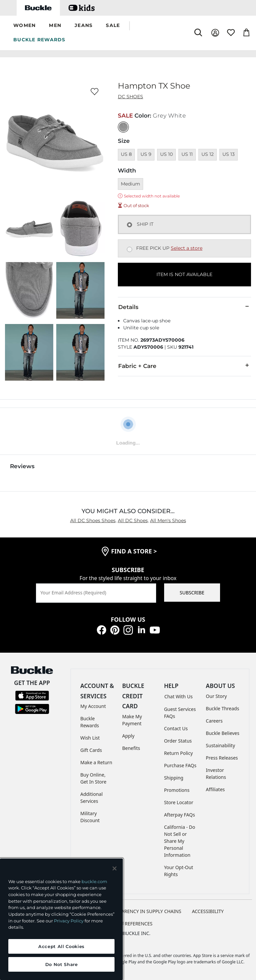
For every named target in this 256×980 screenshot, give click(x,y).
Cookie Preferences (128, 924)
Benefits (131, 748)
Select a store (187, 248)
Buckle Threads (222, 708)
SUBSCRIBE (192, 593)
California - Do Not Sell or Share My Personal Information (180, 841)
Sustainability (220, 745)
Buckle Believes (223, 733)
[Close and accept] (115, 868)
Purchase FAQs (180, 765)
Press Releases (222, 758)
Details (184, 307)
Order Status (178, 741)
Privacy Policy (69, 921)
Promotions (177, 790)
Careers (214, 721)
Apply (128, 736)
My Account (93, 706)
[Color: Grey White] (123, 127)
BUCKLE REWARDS (39, 40)
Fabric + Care (184, 366)
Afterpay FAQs (180, 815)
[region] (61, 919)
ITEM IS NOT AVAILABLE (184, 274)
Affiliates (215, 789)
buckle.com (94, 881)
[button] (24, 26)
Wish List (90, 738)
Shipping (174, 778)
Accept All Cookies (61, 946)
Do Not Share (62, 964)
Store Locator (179, 802)
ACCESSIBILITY (208, 911)
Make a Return (96, 762)
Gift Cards (91, 750)
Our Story (216, 696)
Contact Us (176, 728)
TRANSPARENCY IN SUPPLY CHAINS (143, 911)
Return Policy (178, 753)
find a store (134, 551)
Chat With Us (179, 696)
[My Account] (215, 33)
